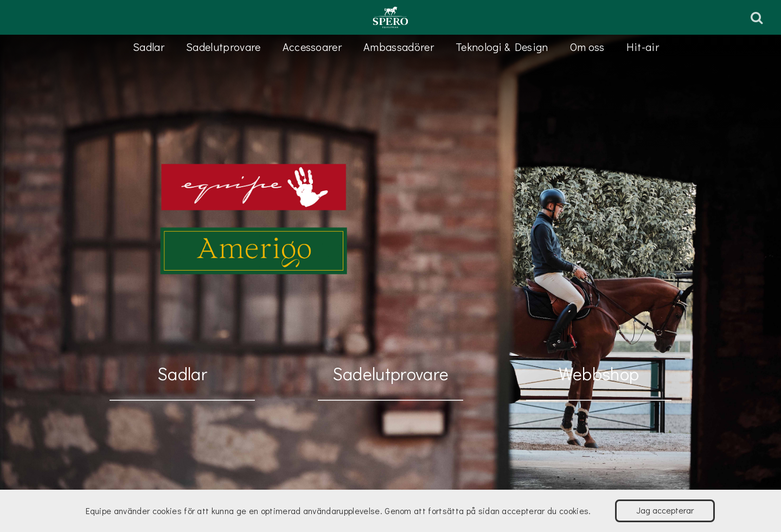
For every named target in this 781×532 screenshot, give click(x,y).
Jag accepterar (665, 510)
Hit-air (643, 47)
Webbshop (599, 374)
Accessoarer (312, 47)
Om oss (587, 47)
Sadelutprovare (223, 47)
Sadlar (149, 47)
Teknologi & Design (502, 47)
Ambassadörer (399, 47)
